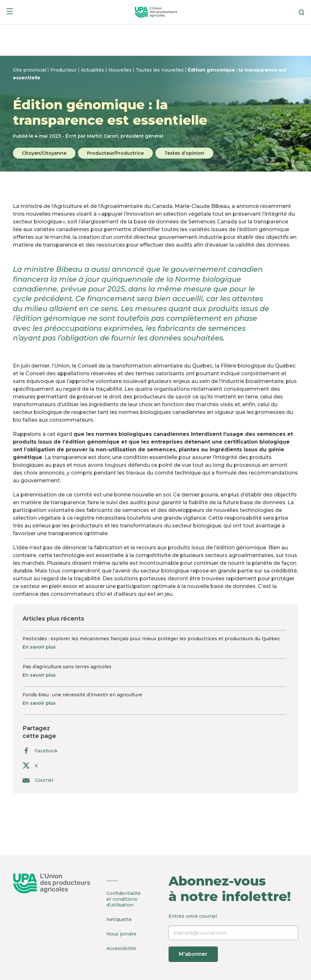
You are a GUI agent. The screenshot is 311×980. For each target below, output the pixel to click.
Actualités (93, 70)
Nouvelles (121, 70)
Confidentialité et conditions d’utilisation (124, 899)
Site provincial (30, 70)
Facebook (40, 751)
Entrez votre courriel (233, 938)
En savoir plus (39, 647)
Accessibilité (121, 948)
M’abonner (193, 954)
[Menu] (10, 12)
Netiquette (119, 919)
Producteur (64, 70)
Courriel (38, 780)
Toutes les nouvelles (160, 70)
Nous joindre (121, 934)
